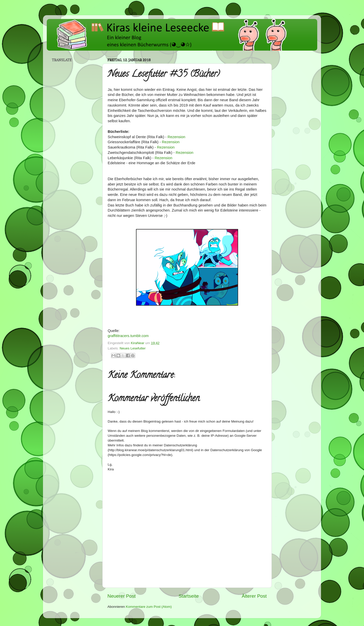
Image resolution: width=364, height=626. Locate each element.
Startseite (189, 596)
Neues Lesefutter (133, 348)
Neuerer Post (121, 596)
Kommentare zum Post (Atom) (149, 607)
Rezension (176, 137)
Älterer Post (254, 596)
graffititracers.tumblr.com (128, 336)
